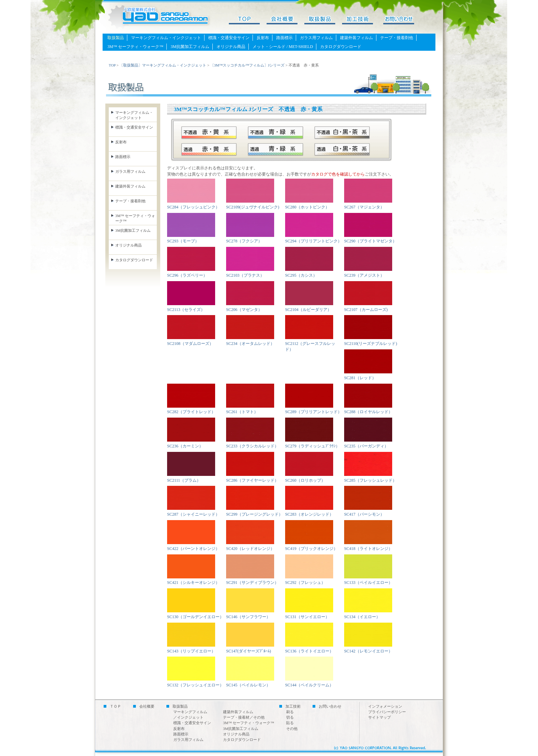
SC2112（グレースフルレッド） (310, 344)
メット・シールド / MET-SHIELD (283, 47)
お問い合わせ (399, 20)
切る (290, 717)
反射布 (263, 38)
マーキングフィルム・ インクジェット (134, 115)
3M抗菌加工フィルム (190, 47)
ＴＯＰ (115, 706)
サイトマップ (379, 717)
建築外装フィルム (356, 38)
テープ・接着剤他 (397, 38)
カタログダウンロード (341, 47)
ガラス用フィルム (316, 38)
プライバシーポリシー (387, 712)
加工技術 (361, 20)
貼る (290, 723)
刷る (290, 712)
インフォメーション (385, 706)
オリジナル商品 (231, 47)
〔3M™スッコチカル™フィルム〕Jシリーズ (247, 65)
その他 (292, 729)
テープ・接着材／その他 (244, 717)
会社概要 (285, 20)
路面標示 (284, 38)
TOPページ (248, 20)
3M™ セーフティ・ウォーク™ (135, 47)
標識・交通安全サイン (229, 38)
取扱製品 (323, 20)
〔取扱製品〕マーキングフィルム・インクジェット (163, 65)
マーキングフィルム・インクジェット (166, 38)
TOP (112, 65)
